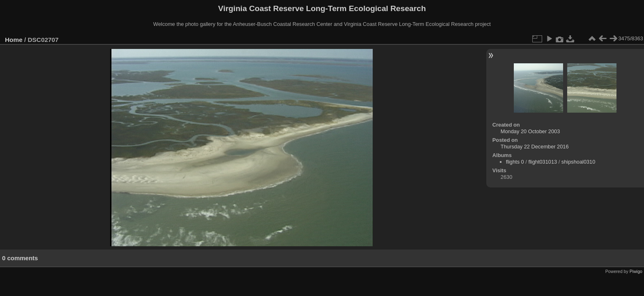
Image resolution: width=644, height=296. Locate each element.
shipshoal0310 (578, 162)
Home (14, 40)
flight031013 (543, 162)
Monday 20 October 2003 (530, 131)
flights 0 (515, 162)
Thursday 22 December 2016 (535, 147)
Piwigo (636, 271)
